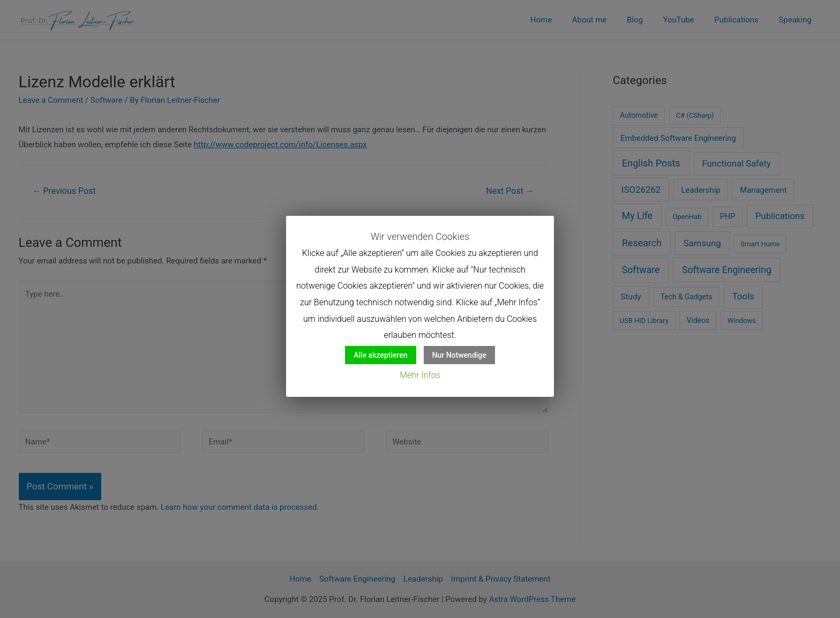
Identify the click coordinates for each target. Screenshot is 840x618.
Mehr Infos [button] (420, 375)
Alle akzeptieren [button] (380, 355)
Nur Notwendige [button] (459, 355)
